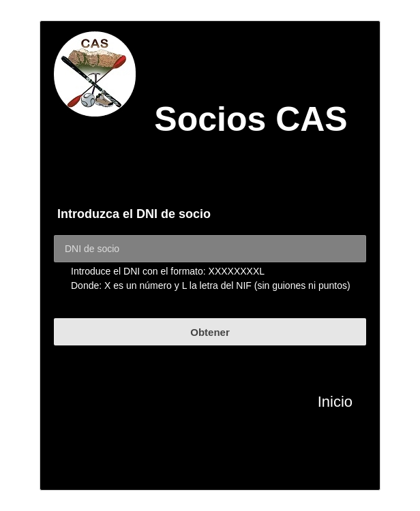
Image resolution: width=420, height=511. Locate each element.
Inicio (335, 402)
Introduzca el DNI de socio (134, 214)
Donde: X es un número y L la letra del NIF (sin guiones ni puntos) (211, 285)
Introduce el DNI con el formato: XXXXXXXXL (168, 271)
